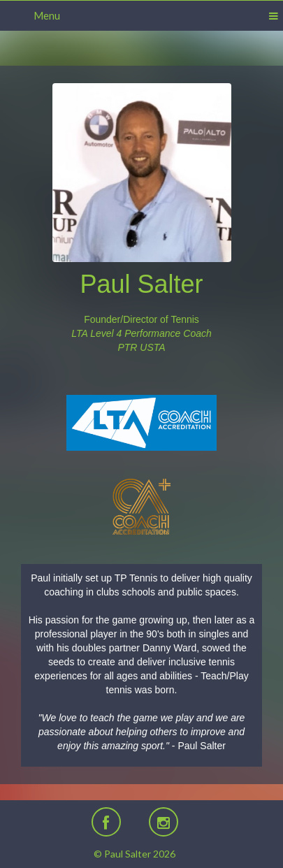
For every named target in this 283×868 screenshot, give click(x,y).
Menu (47, 15)
